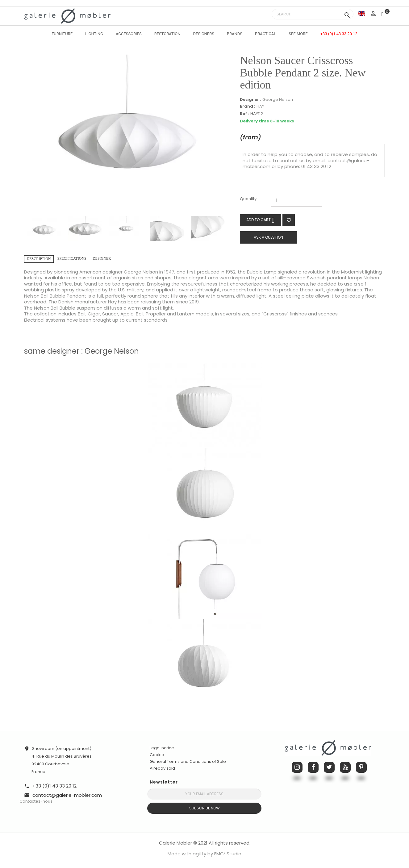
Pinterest (361, 767)
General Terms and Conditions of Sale (188, 761)
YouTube (345, 767)
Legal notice (162, 748)
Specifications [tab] (72, 258)
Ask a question (268, 237)
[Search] (313, 14)
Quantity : (249, 199)
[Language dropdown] (361, 14)
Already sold (162, 768)
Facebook (313, 767)
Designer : (250, 100)
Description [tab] (39, 259)
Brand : (247, 106)
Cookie (157, 755)
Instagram (297, 767)
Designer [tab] (102, 258)
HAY (260, 106)
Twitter (329, 767)
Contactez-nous (36, 801)
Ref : (244, 114)
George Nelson (278, 99)
